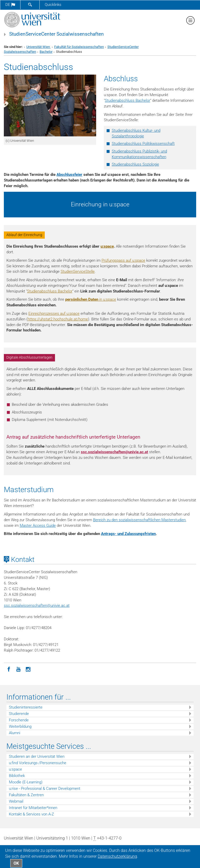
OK (16, 863)
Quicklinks (53, 5)
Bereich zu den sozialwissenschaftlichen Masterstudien (139, 520)
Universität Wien (38, 47)
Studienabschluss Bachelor (127, 100)
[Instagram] (28, 669)
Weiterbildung (20, 726)
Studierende (19, 714)
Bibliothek (17, 776)
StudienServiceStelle (78, 271)
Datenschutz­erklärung (117, 856)
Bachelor (46, 52)
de (10, 5)
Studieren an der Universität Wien (37, 756)
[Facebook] (9, 669)
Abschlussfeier (69, 175)
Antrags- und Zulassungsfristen (128, 534)
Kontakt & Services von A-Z (31, 814)
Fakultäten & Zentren (26, 795)
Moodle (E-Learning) (26, 782)
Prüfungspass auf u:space (123, 260)
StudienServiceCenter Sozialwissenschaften (57, 34)
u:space (107, 246)
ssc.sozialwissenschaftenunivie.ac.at (114, 452)
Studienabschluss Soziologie (135, 164)
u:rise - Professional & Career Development (45, 789)
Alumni (15, 733)
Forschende (19, 720)
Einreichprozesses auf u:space (54, 314)
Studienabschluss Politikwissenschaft (143, 144)
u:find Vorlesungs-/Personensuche (38, 763)
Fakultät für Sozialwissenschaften (79, 47)
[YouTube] (18, 669)
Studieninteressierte (26, 707)
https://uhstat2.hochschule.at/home (58, 319)
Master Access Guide (38, 526)
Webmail (16, 801)
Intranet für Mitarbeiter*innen (33, 808)
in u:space (91, 299)
